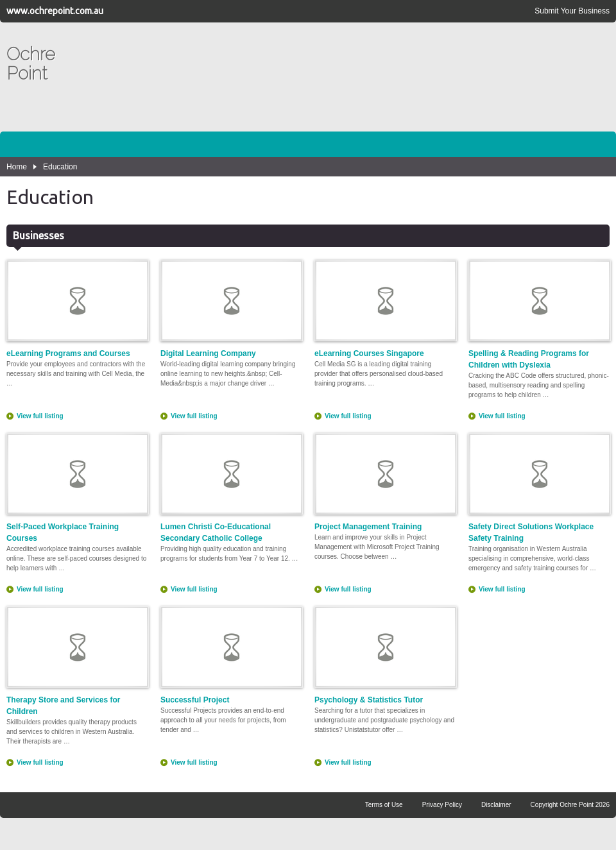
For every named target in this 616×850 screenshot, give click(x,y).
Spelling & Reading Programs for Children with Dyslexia (539, 315)
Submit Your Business (572, 11)
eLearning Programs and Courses (77, 309)
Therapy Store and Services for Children (77, 661)
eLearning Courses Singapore (385, 309)
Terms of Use (384, 805)
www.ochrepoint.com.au (55, 11)
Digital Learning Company (231, 309)
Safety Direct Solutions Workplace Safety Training (539, 488)
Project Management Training (385, 482)
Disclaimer (496, 805)
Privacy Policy (442, 805)
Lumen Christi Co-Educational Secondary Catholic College (231, 488)
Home (17, 167)
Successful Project (231, 655)
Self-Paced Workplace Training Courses (77, 488)
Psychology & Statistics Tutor (385, 655)
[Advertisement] (548, 83)
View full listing (40, 416)
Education (60, 167)
